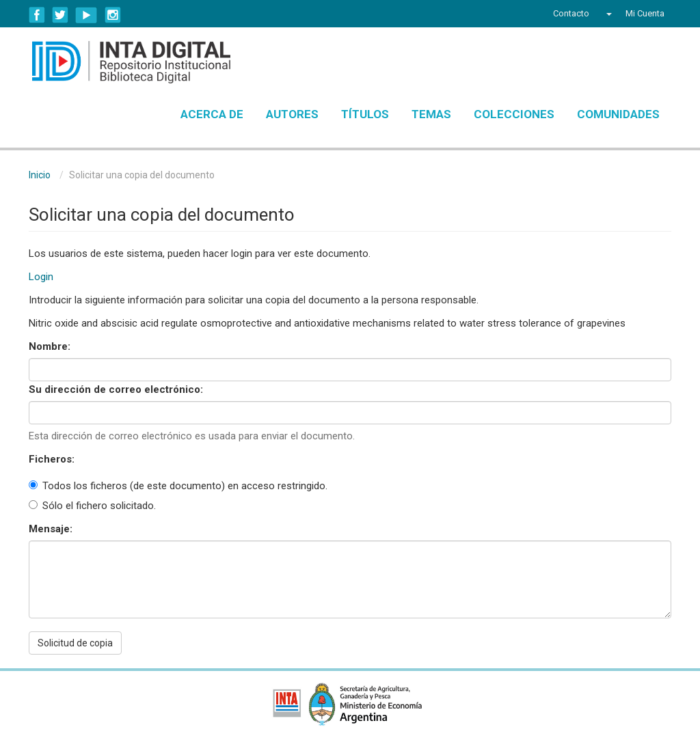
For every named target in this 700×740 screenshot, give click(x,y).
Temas (431, 114)
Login (41, 277)
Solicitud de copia (75, 643)
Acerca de (212, 114)
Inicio (40, 175)
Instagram (113, 15)
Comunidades (618, 114)
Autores (292, 114)
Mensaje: (52, 529)
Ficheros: (53, 459)
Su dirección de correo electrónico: (117, 389)
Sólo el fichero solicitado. (92, 506)
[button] (607, 14)
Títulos (365, 114)
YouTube (86, 15)
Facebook (37, 15)
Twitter (60, 15)
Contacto (571, 13)
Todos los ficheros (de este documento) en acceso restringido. (178, 486)
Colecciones (514, 114)
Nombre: (51, 346)
